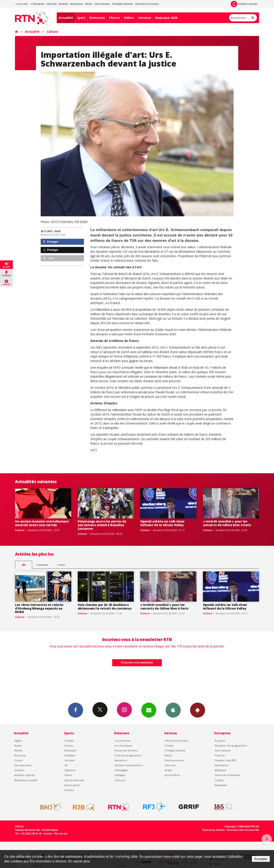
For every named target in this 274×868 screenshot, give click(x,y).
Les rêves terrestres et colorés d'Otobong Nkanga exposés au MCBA (39, 608)
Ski (66, 765)
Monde (18, 750)
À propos (220, 741)
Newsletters (149, 710)
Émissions (97, 18)
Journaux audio (23, 765)
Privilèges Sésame (123, 4)
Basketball (70, 750)
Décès (89, 4)
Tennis (68, 775)
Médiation (220, 770)
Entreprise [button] (37, 4)
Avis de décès (172, 775)
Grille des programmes (128, 755)
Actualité (66, 18)
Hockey (69, 746)
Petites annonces (174, 760)
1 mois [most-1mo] (61, 565)
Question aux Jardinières (129, 765)
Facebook (76, 710)
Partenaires (221, 765)
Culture (52, 32)
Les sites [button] (22, 4)
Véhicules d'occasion (147, 4)
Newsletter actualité (26, 780)
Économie (20, 755)
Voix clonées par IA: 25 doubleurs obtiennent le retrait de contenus (105, 607)
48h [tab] (24, 565)
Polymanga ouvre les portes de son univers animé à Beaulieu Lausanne (102, 525)
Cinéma (169, 746)
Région (18, 741)
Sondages (120, 775)
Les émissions (122, 741)
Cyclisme (69, 760)
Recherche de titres (126, 750)
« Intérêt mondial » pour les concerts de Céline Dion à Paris (227, 523)
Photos (114, 18)
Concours (120, 780)
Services (145, 18)
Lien (49, 258)
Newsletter (221, 785)
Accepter (261, 859)
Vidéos (129, 18)
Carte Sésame (102, 4)
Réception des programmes (231, 746)
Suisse (18, 746)
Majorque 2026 (166, 18)
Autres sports (72, 785)
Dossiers (19, 770)
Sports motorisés (74, 780)
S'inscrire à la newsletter (137, 662)
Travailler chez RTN (225, 760)
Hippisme (70, 770)
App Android (198, 710)
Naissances (77, 4)
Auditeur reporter (25, 775)
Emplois (63, 4)
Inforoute (52, 4)
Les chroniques (123, 746)
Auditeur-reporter (244, 4)
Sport (81, 18)
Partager (51, 242)
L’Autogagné (121, 770)
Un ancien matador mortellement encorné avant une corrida (42, 523)
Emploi (169, 770)
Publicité (220, 755)
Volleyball (70, 755)
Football (69, 741)
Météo (168, 755)
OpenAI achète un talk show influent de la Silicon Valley (162, 523)
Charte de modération (228, 775)
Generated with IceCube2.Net (243, 830)
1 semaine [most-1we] (42, 565)
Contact (219, 780)
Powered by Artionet (214, 830)
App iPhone (173, 710)
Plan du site (61, 834)
